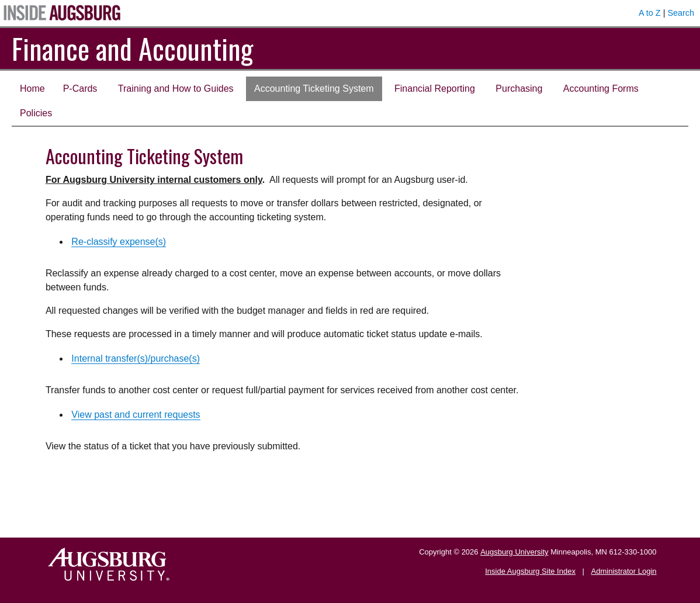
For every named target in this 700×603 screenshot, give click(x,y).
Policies (36, 113)
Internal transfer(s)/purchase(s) (136, 358)
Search (681, 13)
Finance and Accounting (132, 48)
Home (32, 89)
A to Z (650, 13)
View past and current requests (136, 415)
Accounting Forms (601, 89)
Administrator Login (624, 571)
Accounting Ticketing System (314, 89)
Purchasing (519, 89)
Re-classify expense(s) (119, 242)
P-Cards (80, 89)
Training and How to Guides (176, 89)
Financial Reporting (435, 89)
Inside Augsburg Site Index (530, 571)
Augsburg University (514, 552)
